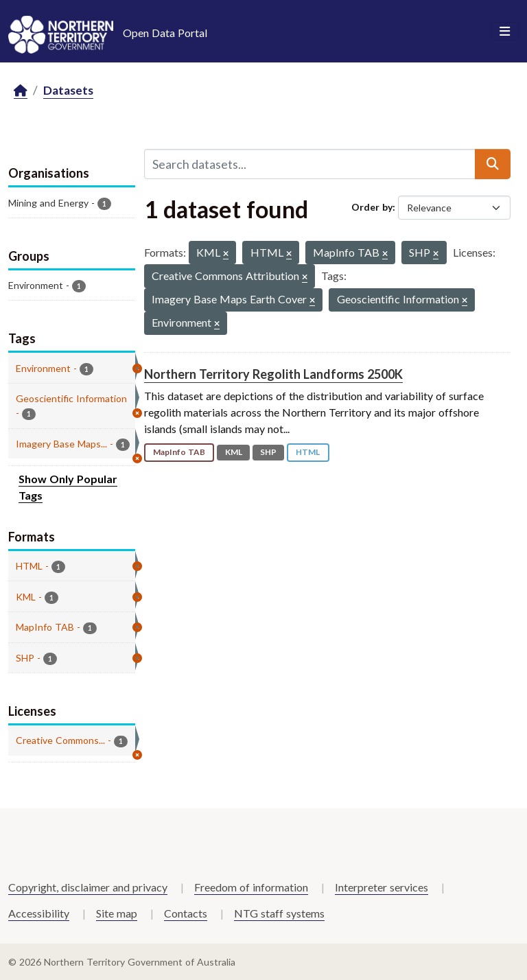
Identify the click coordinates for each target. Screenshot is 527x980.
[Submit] (493, 164)
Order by (372, 207)
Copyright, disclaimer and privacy (88, 887)
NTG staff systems (279, 913)
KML (234, 452)
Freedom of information (251, 887)
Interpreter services (382, 887)
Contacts (186, 913)
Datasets (68, 90)
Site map (117, 913)
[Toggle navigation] (505, 32)
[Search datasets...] (310, 164)
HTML (308, 452)
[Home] (21, 91)
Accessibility (39, 913)
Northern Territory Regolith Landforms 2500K (273, 374)
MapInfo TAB (179, 452)
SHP (268, 452)
